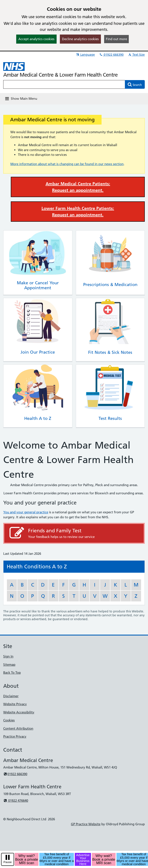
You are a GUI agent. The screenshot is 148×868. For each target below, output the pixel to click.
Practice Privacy (15, 736)
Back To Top (12, 673)
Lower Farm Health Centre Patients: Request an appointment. (78, 212)
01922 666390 (111, 55)
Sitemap (9, 665)
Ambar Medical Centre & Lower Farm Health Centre (60, 75)
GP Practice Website (86, 824)
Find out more (116, 39)
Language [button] (85, 55)
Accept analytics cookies (36, 39)
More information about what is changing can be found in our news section (67, 164)
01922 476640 (16, 801)
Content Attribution (18, 728)
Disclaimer (11, 696)
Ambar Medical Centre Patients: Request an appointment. (78, 187)
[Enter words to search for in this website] (64, 84)
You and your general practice (26, 512)
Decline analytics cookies (80, 39)
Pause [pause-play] (8, 862)
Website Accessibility (19, 712)
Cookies (9, 720)
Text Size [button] (136, 55)
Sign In (8, 656)
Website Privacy (15, 704)
